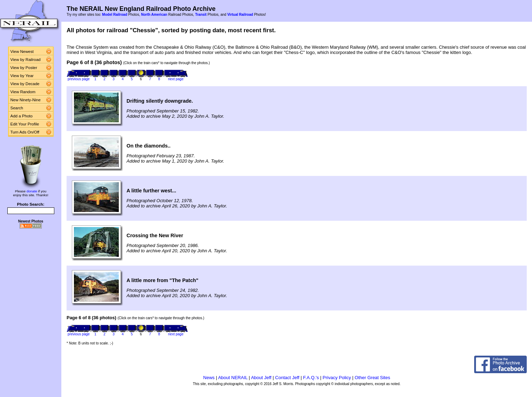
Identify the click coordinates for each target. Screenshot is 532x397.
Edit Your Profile (25, 124)
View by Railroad (26, 60)
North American (154, 15)
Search (17, 108)
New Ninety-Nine (26, 100)
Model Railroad (115, 15)
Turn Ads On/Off (25, 132)
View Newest (22, 52)
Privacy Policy (337, 378)
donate (32, 191)
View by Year (22, 76)
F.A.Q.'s (311, 378)
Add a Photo (22, 116)
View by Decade (25, 84)
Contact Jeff (287, 378)
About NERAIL (233, 378)
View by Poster (24, 68)
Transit (201, 15)
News (209, 378)
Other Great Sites (372, 378)
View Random (23, 92)
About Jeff (261, 378)
